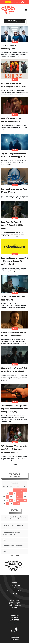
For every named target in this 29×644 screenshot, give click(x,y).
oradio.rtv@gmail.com (14, 623)
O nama (15, 607)
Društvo (12, 600)
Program (11, 604)
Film (15, 42)
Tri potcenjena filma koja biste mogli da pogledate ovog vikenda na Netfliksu (14, 450)
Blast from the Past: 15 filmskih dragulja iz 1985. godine (12, 225)
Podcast (18, 604)
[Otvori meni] (26, 10)
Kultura (17, 600)
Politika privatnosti (15, 639)
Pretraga (11, 606)
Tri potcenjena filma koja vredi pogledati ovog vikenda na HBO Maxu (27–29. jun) (14, 409)
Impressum (18, 606)
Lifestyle (17, 602)
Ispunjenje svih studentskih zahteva (14, 549)
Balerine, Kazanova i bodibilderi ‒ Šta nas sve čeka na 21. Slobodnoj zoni (14, 261)
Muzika (11, 602)
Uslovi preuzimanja (14, 638)
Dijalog (6, 544)
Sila (5, 555)
